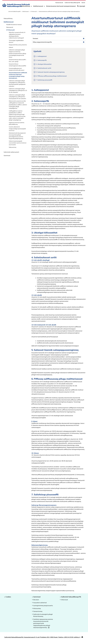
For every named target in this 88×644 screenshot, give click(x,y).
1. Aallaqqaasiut (41, 56)
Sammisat (7, 155)
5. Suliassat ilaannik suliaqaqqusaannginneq (50, 72)
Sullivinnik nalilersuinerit (11, 152)
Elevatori (36, 600)
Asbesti (11, 47)
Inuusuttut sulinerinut (40, 603)
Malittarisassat (38, 7)
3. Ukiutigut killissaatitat (44, 64)
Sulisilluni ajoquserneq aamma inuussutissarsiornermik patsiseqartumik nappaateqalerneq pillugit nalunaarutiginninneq (43, 624)
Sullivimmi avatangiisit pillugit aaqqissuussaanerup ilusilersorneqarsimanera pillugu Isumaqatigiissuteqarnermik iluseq (17, 53)
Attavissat (64, 600)
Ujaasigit (81, 7)
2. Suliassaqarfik (41, 60)
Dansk (83, 3)
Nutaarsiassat (59, 3)
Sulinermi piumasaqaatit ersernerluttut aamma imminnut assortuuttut (18, 143)
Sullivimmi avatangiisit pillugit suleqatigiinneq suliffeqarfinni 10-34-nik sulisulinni (18, 90)
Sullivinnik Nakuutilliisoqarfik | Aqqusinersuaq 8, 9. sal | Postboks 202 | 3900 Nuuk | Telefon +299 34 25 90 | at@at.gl (42, 637)
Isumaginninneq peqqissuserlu (43, 605)
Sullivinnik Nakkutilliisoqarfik (14, 11)
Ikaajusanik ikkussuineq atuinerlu (18, 45)
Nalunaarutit (10, 27)
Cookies (8, 597)
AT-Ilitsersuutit (34, 11)
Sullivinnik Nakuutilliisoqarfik (72, 3)
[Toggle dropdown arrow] (31, 7)
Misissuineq (37, 608)
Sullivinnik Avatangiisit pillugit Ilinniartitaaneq (43, 615)
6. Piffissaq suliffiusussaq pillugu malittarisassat (51, 76)
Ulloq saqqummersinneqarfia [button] (59, 42)
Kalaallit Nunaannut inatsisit (14, 24)
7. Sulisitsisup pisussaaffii (44, 80)
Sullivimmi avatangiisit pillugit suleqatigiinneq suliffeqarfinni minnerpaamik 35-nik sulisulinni (17, 97)
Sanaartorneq (38, 611)
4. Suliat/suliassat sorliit (43, 68)
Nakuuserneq (13, 147)
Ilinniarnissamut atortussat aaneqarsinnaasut (61, 7)
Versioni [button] (59, 38)
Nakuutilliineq (26, 7)
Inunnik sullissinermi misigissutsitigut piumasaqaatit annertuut (17, 129)
